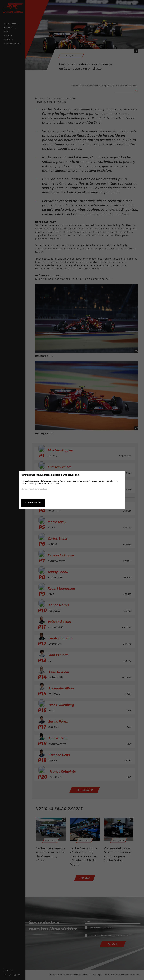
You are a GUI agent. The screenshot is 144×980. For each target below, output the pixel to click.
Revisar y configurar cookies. (34, 489)
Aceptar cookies (33, 503)
